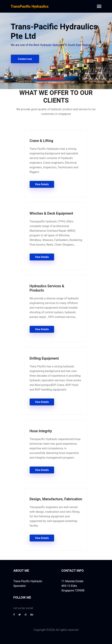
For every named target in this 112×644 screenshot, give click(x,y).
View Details (42, 184)
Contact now (25, 59)
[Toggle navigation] (99, 7)
